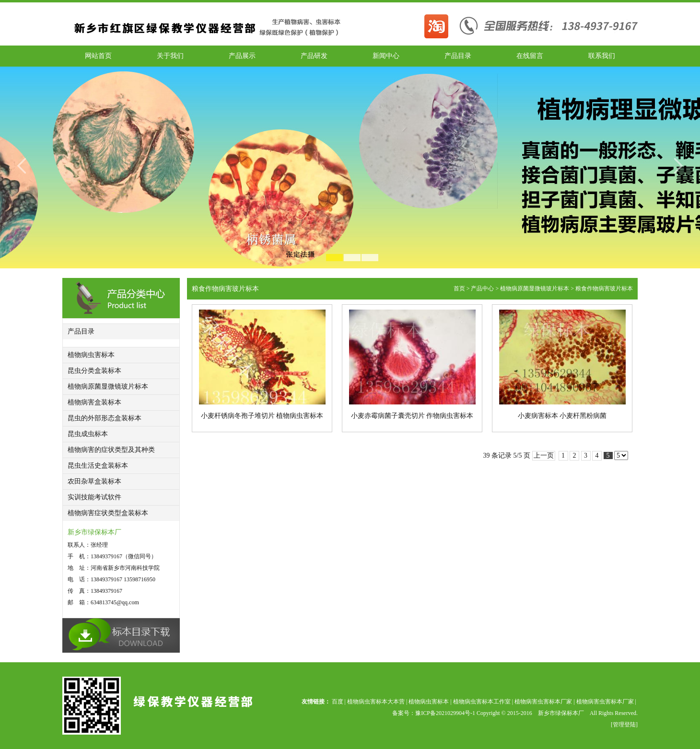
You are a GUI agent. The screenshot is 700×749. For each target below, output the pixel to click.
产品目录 (458, 56)
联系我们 (602, 56)
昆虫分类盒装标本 (94, 371)
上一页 (544, 455)
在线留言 (530, 56)
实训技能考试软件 (94, 497)
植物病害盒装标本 (94, 402)
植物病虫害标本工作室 (482, 702)
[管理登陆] (624, 725)
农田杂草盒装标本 (94, 481)
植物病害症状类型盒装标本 (108, 513)
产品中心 (482, 288)
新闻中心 (386, 56)
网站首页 (98, 56)
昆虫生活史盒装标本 (98, 466)
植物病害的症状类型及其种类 (111, 450)
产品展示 (242, 56)
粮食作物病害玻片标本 (604, 288)
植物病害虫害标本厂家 (543, 702)
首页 (459, 288)
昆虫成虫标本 (88, 434)
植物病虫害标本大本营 (376, 702)
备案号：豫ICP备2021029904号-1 (434, 713)
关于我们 (170, 56)
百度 (338, 702)
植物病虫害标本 (91, 355)
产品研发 (314, 56)
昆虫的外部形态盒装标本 (105, 418)
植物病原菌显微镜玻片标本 (108, 386)
